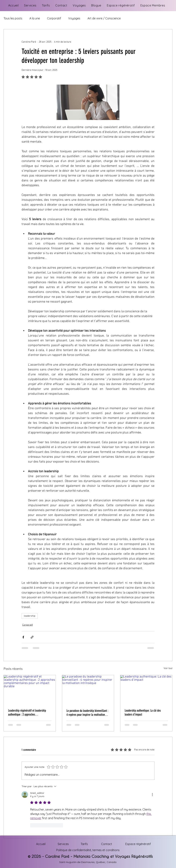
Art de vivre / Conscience (104, 18)
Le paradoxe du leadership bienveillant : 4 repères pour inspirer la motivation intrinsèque (87, 713)
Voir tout (168, 668)
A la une (35, 18)
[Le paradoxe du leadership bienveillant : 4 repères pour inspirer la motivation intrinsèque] (88, 690)
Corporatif (54, 18)
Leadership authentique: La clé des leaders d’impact (143, 712)
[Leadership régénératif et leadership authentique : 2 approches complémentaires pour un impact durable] (30, 690)
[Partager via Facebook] (23, 637)
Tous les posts (13, 18)
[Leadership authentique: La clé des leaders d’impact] (146, 690)
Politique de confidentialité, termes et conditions (88, 850)
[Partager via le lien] (32, 637)
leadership (30, 616)
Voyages (74, 18)
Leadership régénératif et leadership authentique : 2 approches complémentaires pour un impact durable (30, 712)
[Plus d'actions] (152, 795)
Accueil (41, 844)
